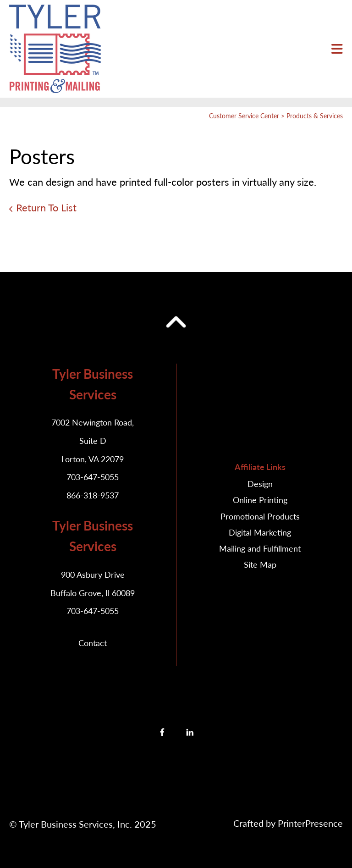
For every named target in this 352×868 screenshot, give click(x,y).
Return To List (46, 207)
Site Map (260, 564)
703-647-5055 (93, 477)
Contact (93, 643)
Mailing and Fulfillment (260, 548)
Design (260, 484)
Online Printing (260, 500)
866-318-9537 (93, 495)
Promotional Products (260, 516)
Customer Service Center (244, 116)
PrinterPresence (310, 823)
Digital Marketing (260, 532)
